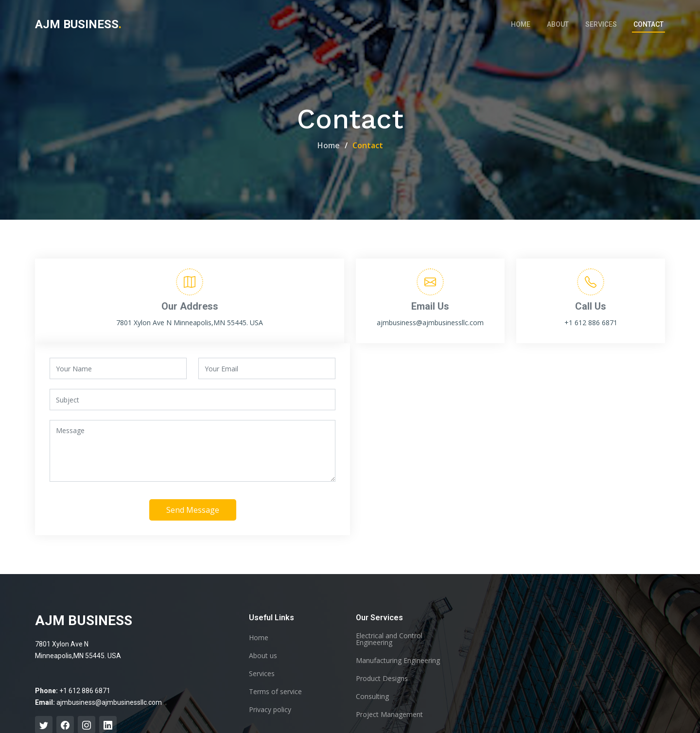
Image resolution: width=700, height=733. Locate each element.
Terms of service (275, 692)
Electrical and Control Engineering (389, 639)
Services (601, 24)
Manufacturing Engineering (398, 661)
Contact (648, 24)
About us (263, 656)
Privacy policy (270, 710)
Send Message (193, 511)
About (558, 24)
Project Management (389, 715)
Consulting (372, 697)
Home (521, 24)
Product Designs (382, 679)
